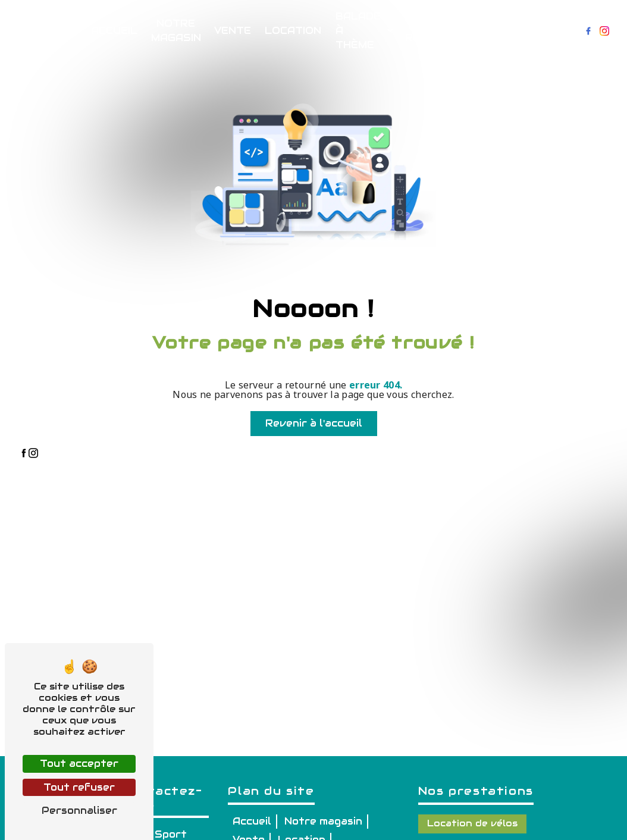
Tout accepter (79, 764)
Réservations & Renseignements (456, 31)
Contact (547, 31)
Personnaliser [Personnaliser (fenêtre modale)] (79, 811)
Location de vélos (472, 823)
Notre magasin (176, 31)
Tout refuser (79, 787)
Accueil (114, 31)
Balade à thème (358, 31)
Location (293, 31)
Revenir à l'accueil (314, 423)
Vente (233, 31)
